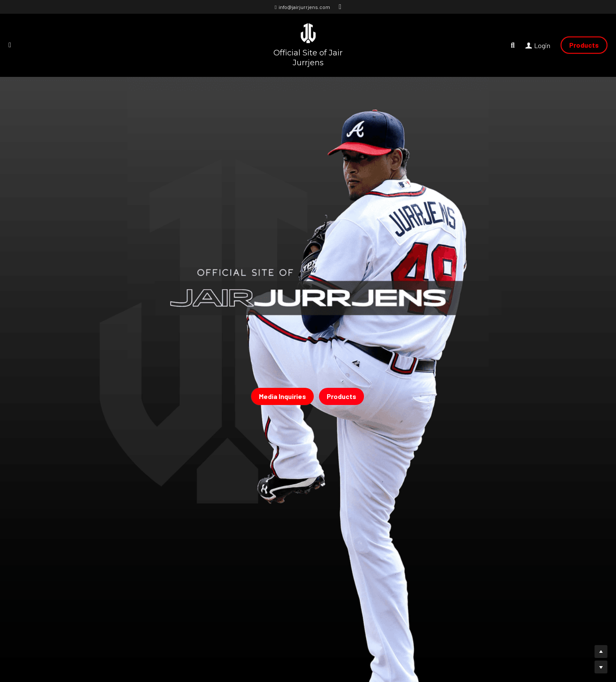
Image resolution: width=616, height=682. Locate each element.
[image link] (308, 32)
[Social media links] (340, 7)
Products (584, 45)
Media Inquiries (282, 396)
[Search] (513, 45)
